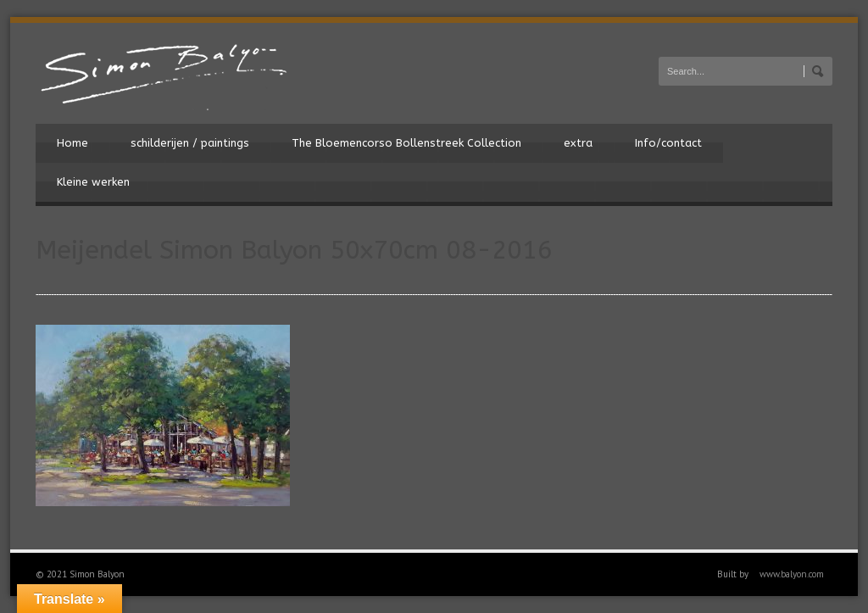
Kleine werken (93, 182)
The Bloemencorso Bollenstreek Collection (406, 143)
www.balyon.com (792, 574)
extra (578, 143)
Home (72, 143)
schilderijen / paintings (190, 143)
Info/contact (668, 143)
